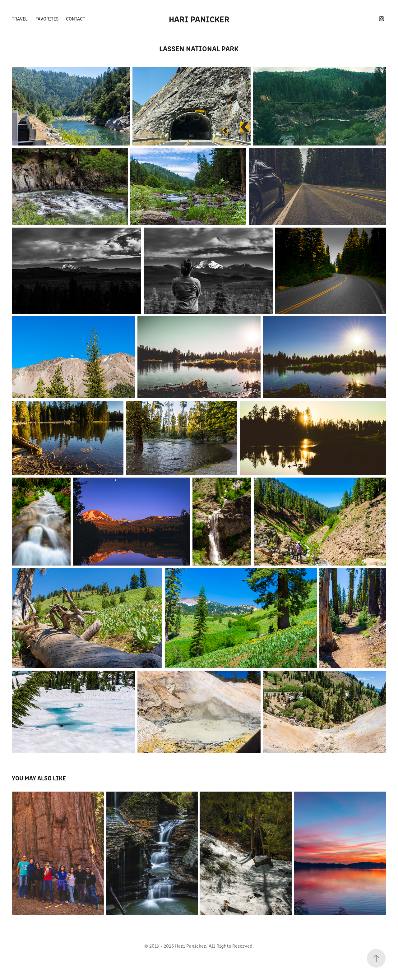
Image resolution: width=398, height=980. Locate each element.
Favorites (47, 18)
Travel (20, 18)
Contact (76, 18)
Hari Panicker (199, 19)
